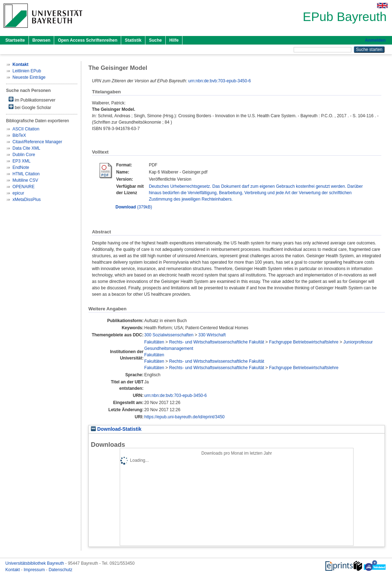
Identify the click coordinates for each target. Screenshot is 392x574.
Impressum (35, 570)
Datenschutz (60, 570)
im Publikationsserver (32, 100)
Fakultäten (154, 342)
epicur (18, 193)
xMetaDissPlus (27, 200)
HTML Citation (26, 174)
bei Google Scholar (30, 107)
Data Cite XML (26, 148)
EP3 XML (22, 161)
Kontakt (13, 570)
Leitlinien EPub (27, 71)
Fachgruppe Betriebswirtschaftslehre (304, 342)
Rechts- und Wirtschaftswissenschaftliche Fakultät (216, 342)
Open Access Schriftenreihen (87, 40)
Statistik (133, 40)
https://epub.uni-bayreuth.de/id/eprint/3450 (185, 417)
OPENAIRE (24, 187)
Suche (155, 40)
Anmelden (375, 40)
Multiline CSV (25, 180)
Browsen (42, 40)
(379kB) (134, 207)
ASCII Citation (26, 129)
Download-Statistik (116, 429)
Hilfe (174, 40)
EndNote (21, 167)
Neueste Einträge (29, 77)
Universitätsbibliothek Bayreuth (35, 563)
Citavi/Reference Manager (37, 142)
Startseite (15, 40)
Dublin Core (24, 155)
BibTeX (19, 135)
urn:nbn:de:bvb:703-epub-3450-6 (219, 81)
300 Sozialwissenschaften (169, 335)
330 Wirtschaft (212, 335)
